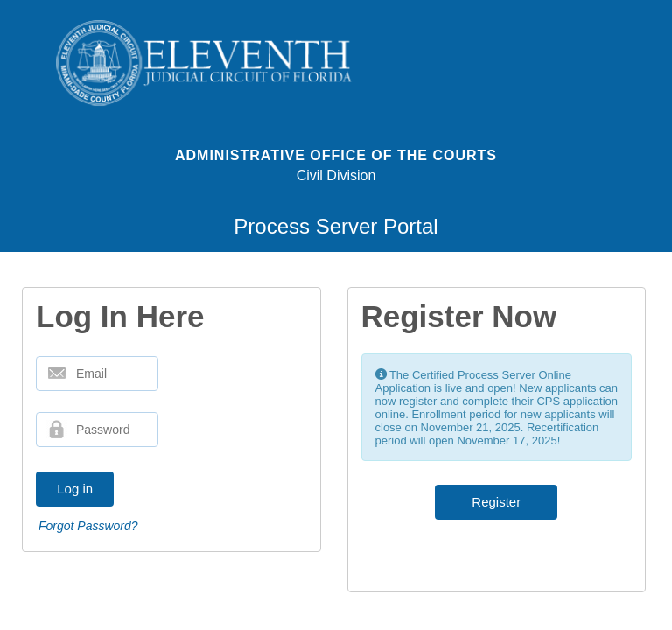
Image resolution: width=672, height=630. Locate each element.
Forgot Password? (88, 526)
